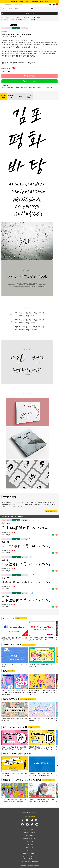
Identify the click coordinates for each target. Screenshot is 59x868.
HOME (3, 18)
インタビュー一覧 (33, 727)
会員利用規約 (30, 836)
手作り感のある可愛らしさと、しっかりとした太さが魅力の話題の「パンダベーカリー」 (30, 1)
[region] (29, 528)
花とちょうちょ (6, 523)
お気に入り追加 (30, 76)
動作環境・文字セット (12, 96)
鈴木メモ (31, 520)
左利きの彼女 (5, 578)
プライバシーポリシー (30, 830)
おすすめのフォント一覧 (27, 699)
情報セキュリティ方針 (30, 833)
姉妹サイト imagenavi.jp (29, 856)
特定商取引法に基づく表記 (30, 838)
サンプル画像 (4, 96)
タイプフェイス (10, 18)
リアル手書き (18, 18)
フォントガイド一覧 (28, 645)
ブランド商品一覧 (50, 511)
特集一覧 (11, 671)
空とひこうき (5, 542)
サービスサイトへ (48, 780)
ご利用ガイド (30, 841)
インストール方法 (28, 96)
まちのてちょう (6, 596)
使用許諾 (20, 96)
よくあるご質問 (30, 844)
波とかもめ (5, 560)
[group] (15, 631)
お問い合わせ (30, 847)
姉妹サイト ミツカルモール (29, 853)
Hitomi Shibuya (33, 575)
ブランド (8, 20)
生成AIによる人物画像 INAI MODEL (29, 862)
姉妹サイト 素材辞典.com (29, 859)
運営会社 (30, 850)
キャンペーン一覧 (20, 618)
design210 (14, 20)
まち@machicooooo (35, 593)
